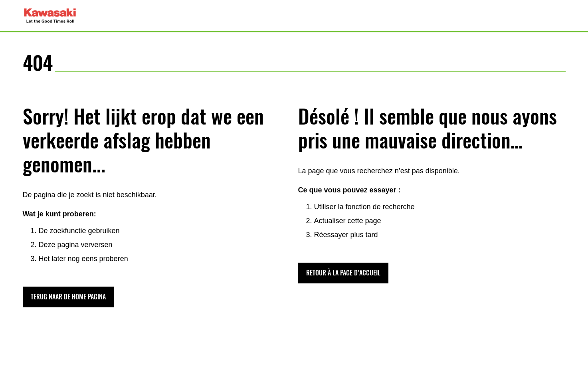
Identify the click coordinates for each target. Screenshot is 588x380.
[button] (68, 297)
